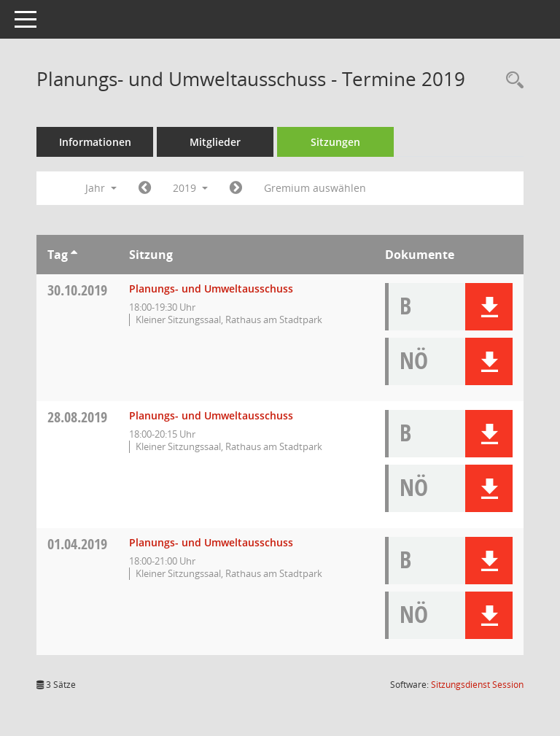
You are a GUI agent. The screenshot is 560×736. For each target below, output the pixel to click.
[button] (489, 307)
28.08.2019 (77, 417)
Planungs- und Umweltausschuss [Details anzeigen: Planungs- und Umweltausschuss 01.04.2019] (211, 542)
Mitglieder (215, 142)
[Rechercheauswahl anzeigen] (511, 81)
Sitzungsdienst (477, 685)
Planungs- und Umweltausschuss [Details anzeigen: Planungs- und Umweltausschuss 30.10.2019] (211, 288)
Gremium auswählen (315, 188)
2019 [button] (190, 188)
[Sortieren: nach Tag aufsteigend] (74, 255)
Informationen (95, 142)
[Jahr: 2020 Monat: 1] (236, 188)
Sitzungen (335, 142)
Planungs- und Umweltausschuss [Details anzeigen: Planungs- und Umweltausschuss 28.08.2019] (211, 415)
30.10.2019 (77, 290)
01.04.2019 (77, 544)
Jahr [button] (101, 188)
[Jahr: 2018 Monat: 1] (145, 188)
